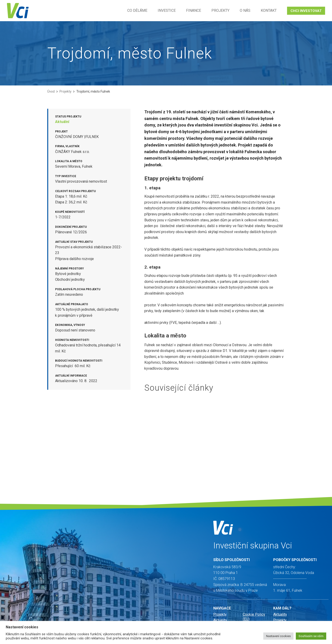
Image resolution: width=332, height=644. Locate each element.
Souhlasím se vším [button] (311, 636)
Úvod (51, 91)
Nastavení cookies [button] (278, 636)
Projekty (220, 10)
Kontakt (269, 10)
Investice (167, 10)
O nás (245, 10)
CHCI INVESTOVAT (306, 11)
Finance (194, 10)
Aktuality (220, 620)
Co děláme (137, 10)
